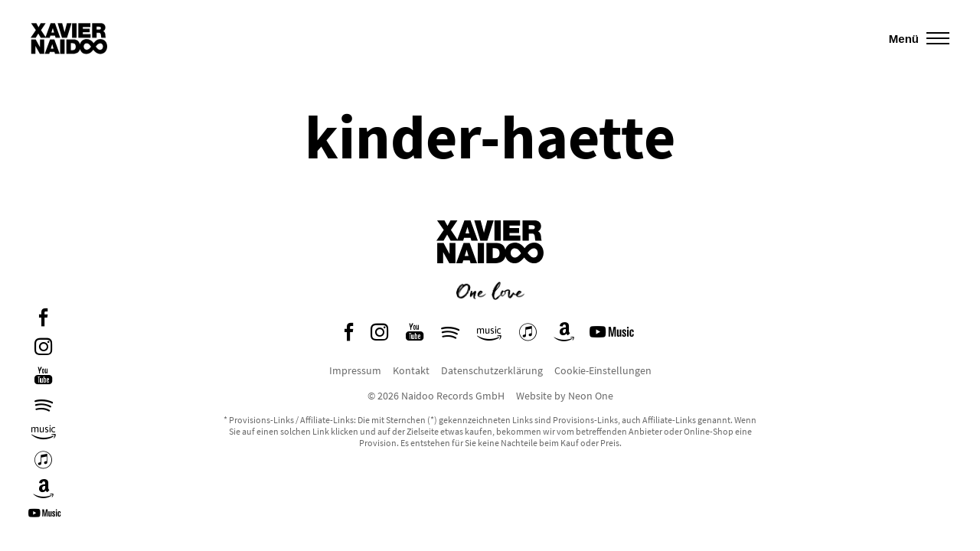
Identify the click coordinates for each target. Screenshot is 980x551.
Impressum (355, 370)
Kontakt (411, 370)
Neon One (591, 396)
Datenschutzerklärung (492, 370)
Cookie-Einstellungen (603, 370)
